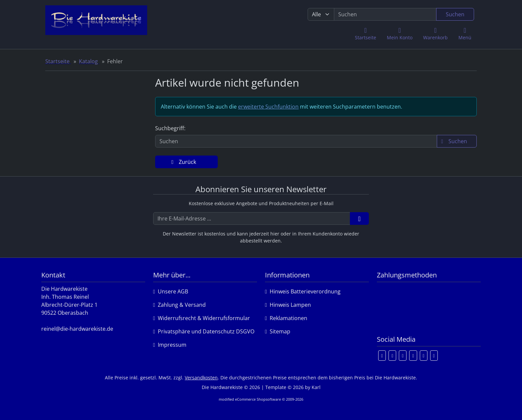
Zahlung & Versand (179, 305)
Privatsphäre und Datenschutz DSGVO (204, 331)
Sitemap (278, 331)
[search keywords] (385, 14)
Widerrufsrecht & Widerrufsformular (202, 318)
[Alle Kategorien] (321, 14)
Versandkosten (201, 378)
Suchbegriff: (170, 128)
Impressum (170, 345)
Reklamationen (286, 318)
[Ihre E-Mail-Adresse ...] (252, 218)
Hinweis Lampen (288, 305)
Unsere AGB (171, 291)
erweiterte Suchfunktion (268, 107)
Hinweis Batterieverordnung (303, 291)
